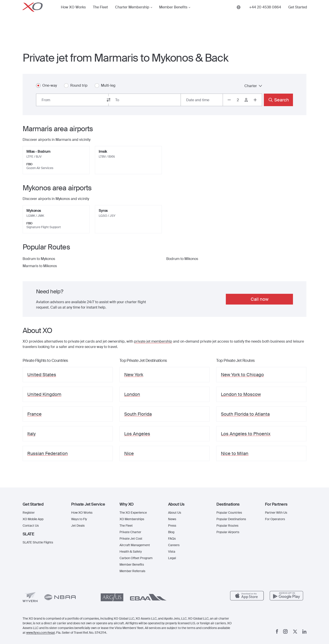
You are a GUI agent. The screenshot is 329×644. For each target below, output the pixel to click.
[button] (43, 504)
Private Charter (130, 532)
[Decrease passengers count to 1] (229, 100)
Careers (174, 545)
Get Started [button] (298, 14)
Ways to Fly (79, 519)
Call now (260, 299)
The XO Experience (133, 513)
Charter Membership (132, 14)
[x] (295, 632)
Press (172, 526)
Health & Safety (131, 552)
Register (29, 513)
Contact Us (31, 526)
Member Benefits (173, 14)
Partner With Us (276, 513)
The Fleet (100, 14)
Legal (172, 558)
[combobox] (72, 100)
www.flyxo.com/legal (41, 633)
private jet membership (153, 341)
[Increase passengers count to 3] (255, 100)
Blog (171, 532)
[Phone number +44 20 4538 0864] (265, 14)
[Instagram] (285, 631)
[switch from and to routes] (109, 100)
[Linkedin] (304, 632)
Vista (172, 552)
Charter (253, 86)
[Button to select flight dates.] (202, 100)
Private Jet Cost (131, 539)
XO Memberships (132, 519)
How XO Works (73, 14)
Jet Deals (78, 526)
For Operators (275, 519)
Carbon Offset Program (136, 558)
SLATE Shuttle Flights (38, 542)
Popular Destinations (231, 519)
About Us (175, 513)
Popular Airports (228, 532)
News (172, 519)
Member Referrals (132, 571)
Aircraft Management (135, 545)
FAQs (172, 539)
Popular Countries (229, 513)
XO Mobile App (33, 519)
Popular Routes (227, 526)
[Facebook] (277, 631)
